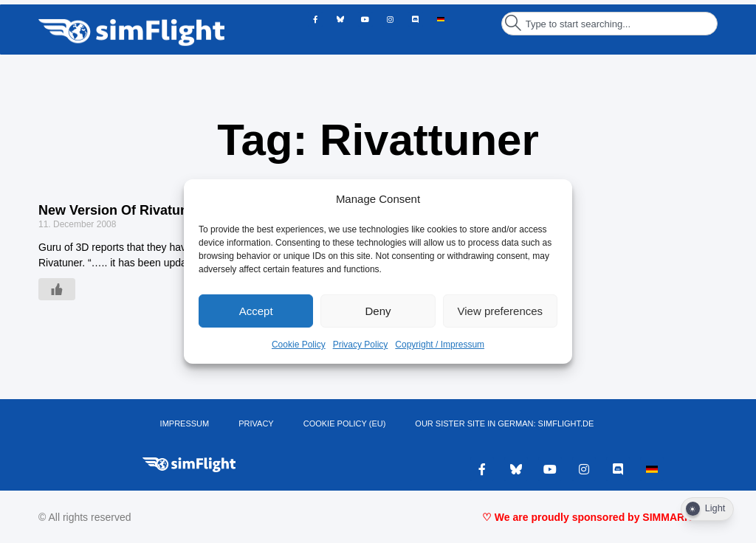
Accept (256, 311)
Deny (378, 311)
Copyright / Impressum (440, 345)
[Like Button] (57, 289)
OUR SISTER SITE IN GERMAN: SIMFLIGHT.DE (504, 423)
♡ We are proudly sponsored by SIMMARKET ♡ (600, 517)
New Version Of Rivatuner (120, 210)
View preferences (501, 311)
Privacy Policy (361, 345)
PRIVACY (256, 423)
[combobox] (609, 24)
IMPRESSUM (185, 423)
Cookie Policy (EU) (345, 423)
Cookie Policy (299, 345)
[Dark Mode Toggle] (707, 509)
